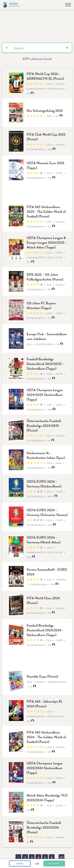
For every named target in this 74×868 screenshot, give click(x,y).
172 (62, 858)
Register (54, 864)
